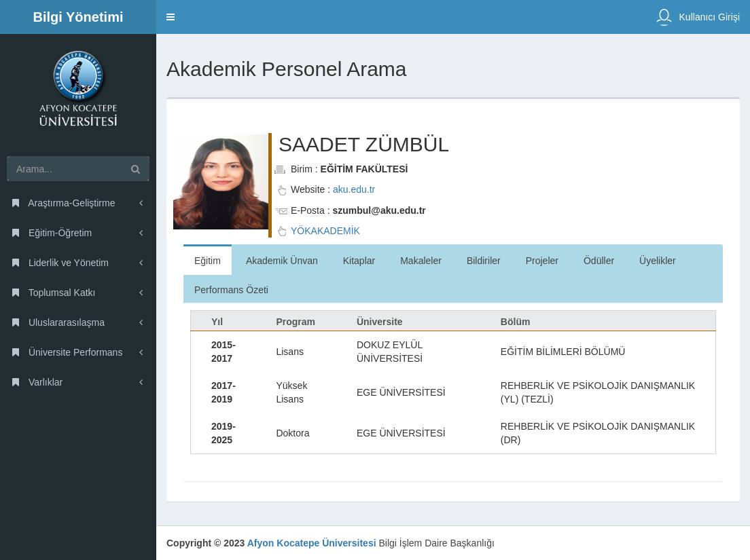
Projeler (542, 261)
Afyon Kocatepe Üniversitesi (312, 543)
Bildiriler (484, 261)
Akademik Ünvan (282, 261)
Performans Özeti (231, 290)
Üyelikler (658, 261)
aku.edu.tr (354, 189)
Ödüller (599, 261)
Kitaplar (359, 261)
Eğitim (208, 261)
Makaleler (421, 261)
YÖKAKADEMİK (325, 231)
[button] (171, 17)
